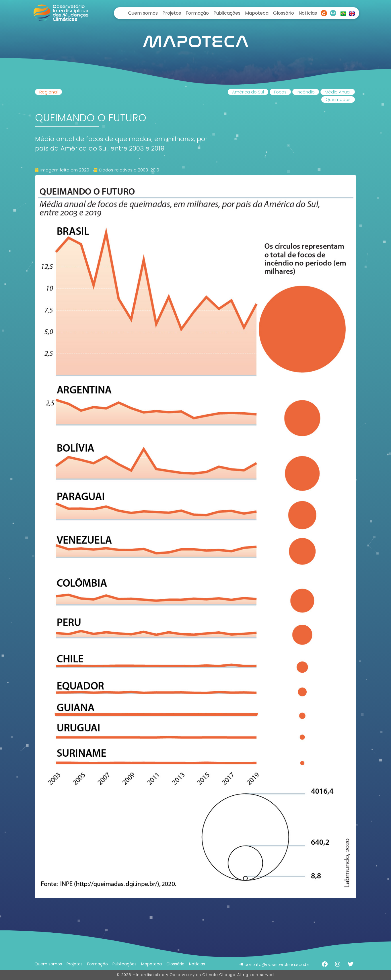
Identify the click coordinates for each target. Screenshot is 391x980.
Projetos (172, 13)
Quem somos (143, 13)
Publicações (227, 13)
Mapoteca (257, 13)
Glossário (284, 13)
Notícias (308, 13)
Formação (197, 13)
